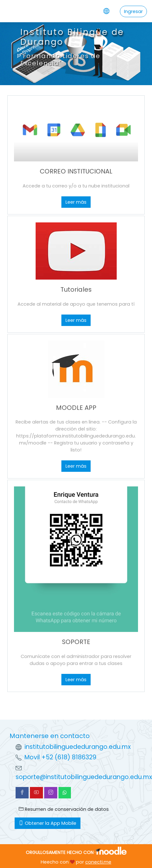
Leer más (76, 202)
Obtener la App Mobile (48, 823)
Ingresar (133, 11)
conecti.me (98, 862)
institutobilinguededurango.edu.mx (78, 747)
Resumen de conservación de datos (64, 809)
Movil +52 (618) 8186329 (60, 757)
